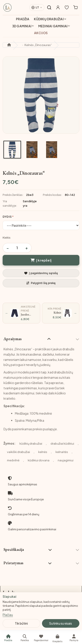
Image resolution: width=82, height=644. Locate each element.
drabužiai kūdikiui (62, 444)
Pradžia (23, 19)
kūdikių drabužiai (31, 444)
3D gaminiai (22, 26)
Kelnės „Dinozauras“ (38, 45)
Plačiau (8, 615)
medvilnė (13, 460)
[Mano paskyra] (58, 7)
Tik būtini (21, 623)
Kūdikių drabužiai (49, 19)
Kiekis (7, 238)
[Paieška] (25, 638)
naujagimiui (66, 460)
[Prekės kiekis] (17, 248)
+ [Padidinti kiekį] (27, 248)
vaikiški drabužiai (18, 452)
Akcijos (41, 33)
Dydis (7, 217)
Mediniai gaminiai (53, 26)
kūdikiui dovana (39, 460)
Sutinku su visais (61, 623)
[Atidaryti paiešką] (49, 7)
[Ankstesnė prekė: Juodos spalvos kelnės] (21, 313)
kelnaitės (62, 452)
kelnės (43, 452)
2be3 (30, 195)
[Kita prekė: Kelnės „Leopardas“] (61, 313)
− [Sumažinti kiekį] (8, 248)
